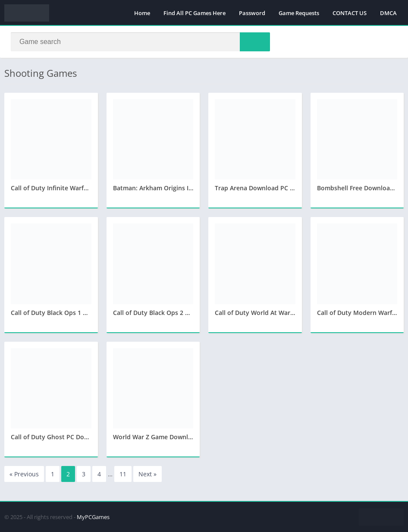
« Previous (24, 474)
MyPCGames (93, 517)
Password (252, 13)
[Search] (140, 42)
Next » (148, 474)
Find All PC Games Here (195, 13)
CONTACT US (350, 13)
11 (123, 474)
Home (142, 13)
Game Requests (299, 13)
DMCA (388, 13)
